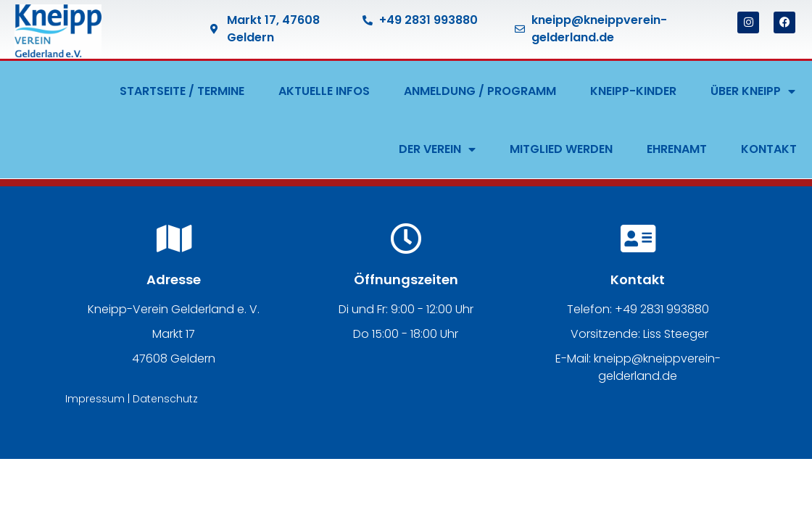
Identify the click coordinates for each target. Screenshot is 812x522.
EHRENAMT (677, 149)
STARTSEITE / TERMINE (182, 91)
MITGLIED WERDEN (561, 149)
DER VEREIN (437, 149)
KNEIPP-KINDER (633, 91)
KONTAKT (769, 149)
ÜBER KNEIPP (753, 91)
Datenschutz (165, 399)
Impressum (95, 399)
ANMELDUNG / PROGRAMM (480, 91)
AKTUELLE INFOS (324, 91)
